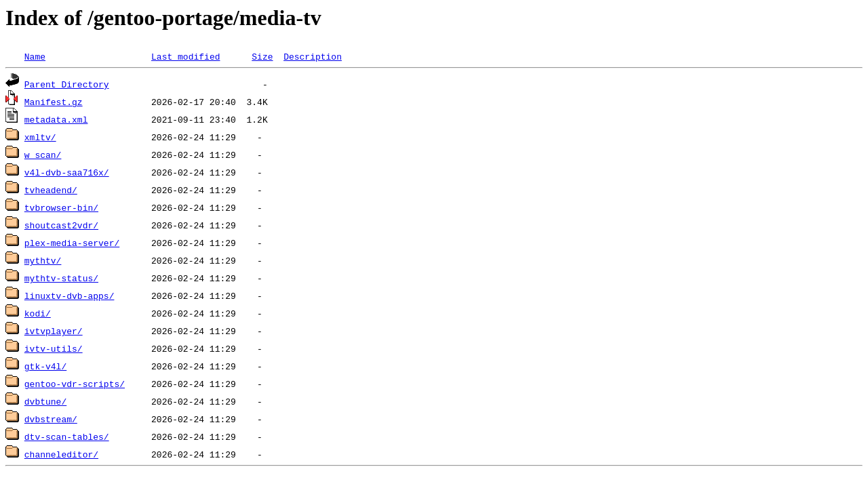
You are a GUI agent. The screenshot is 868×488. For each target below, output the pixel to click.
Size (262, 56)
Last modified (185, 56)
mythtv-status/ (61, 278)
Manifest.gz (54, 102)
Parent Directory (67, 84)
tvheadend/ (51, 190)
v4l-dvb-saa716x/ (67, 172)
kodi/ (38, 313)
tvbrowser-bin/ (61, 207)
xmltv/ (40, 137)
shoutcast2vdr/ (61, 225)
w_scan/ (43, 155)
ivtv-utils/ (54, 348)
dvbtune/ (45, 401)
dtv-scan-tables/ (67, 436)
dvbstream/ (51, 419)
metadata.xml (56, 119)
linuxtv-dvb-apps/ (70, 296)
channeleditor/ (61, 454)
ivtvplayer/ (54, 331)
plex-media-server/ (72, 243)
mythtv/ (43, 260)
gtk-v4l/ (45, 366)
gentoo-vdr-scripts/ (75, 384)
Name (35, 56)
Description (313, 56)
